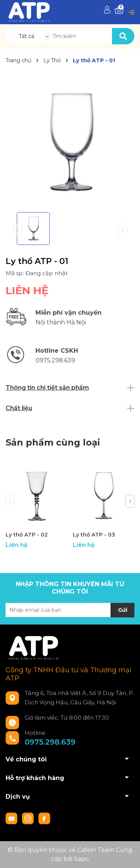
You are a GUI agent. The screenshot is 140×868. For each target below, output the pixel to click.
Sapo (81, 859)
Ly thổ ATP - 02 (27, 535)
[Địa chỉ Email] (70, 610)
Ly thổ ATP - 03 (94, 535)
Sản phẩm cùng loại (53, 442)
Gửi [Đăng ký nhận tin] (123, 610)
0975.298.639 (50, 742)
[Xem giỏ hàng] (119, 10)
